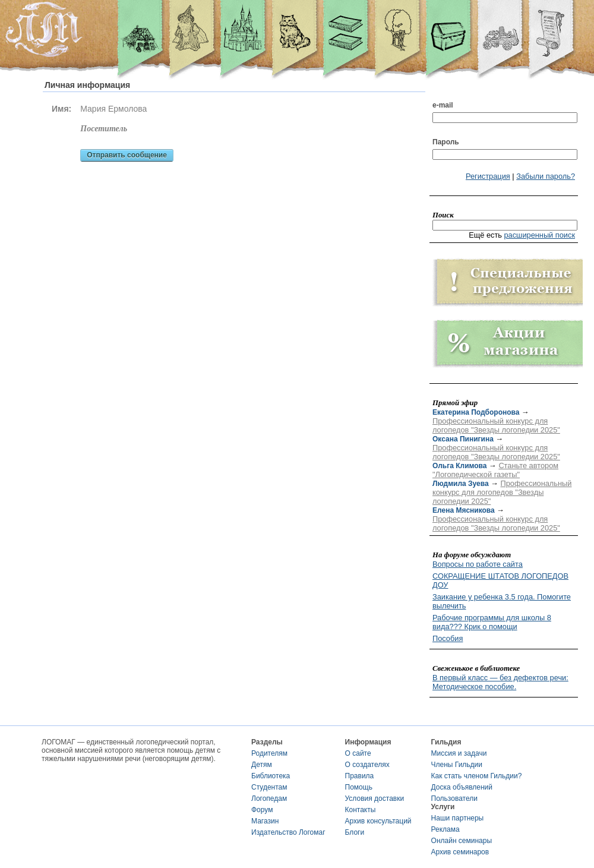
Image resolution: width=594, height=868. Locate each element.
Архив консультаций (378, 821)
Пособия (448, 638)
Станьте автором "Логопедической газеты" (495, 470)
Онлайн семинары (462, 841)
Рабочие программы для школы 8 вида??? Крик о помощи (492, 622)
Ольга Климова (459, 466)
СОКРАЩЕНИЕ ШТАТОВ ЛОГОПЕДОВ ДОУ (500, 580)
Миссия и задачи (459, 753)
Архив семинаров (460, 852)
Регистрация (488, 176)
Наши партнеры (458, 818)
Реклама (445, 829)
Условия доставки (375, 798)
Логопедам (269, 798)
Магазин (265, 821)
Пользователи (454, 798)
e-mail (443, 105)
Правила (360, 776)
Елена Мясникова (464, 510)
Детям (262, 765)
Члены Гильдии (457, 765)
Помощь (359, 787)
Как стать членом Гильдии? (477, 776)
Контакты (361, 810)
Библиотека (271, 776)
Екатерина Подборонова (476, 412)
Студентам (269, 787)
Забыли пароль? (546, 176)
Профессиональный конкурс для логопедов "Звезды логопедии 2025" (496, 425)
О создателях (367, 765)
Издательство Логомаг (288, 832)
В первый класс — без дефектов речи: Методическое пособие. (500, 682)
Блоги (355, 832)
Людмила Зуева (461, 484)
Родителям (269, 753)
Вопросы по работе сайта (478, 564)
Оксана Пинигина (463, 439)
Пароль (446, 142)
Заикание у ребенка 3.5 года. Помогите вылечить (502, 601)
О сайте (358, 753)
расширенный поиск (539, 235)
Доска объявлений (462, 787)
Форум (262, 810)
